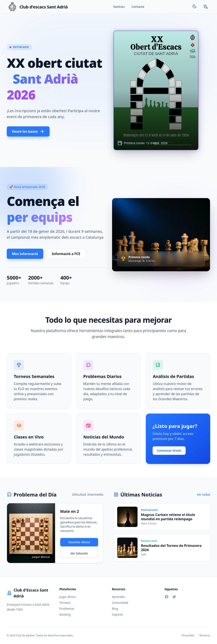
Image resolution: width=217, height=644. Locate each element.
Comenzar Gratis (169, 450)
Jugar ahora (67, 597)
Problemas (67, 609)
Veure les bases (28, 131)
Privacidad (188, 636)
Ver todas (204, 494)
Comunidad (120, 603)
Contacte (138, 7)
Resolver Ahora (79, 542)
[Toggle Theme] (195, 7)
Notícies (119, 7)
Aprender (118, 597)
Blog (115, 609)
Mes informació (25, 254)
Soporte (117, 614)
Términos (205, 636)
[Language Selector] (206, 7)
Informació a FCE (66, 254)
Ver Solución (79, 553)
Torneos (65, 603)
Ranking (65, 614)
